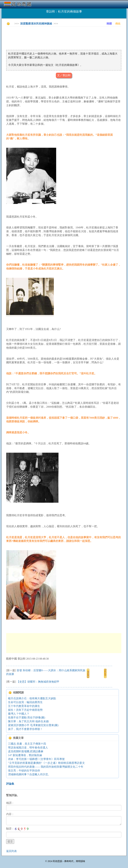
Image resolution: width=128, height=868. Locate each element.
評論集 (10, 784)
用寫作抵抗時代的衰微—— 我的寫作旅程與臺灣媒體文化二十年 (46, 767)
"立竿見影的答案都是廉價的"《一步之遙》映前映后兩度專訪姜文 (46, 763)
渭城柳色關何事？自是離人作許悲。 (29, 774)
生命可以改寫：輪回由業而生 (25, 702)
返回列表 (11, 851)
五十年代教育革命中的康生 (24, 706)
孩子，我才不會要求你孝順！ (25, 729)
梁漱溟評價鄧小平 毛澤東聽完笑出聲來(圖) (33, 725)
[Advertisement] (67, 37)
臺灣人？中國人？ (19, 714)
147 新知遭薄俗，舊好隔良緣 (25, 755)
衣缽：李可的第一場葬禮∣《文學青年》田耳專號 (36, 759)
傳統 (118, 24)
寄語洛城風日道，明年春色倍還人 (28, 748)
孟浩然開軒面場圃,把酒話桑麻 (26, 751)
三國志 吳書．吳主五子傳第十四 (27, 744)
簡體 (109, 24)
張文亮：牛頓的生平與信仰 (24, 771)
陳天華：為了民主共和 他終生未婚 (28, 721)
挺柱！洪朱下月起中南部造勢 (25, 710)
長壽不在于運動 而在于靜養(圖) (27, 718)
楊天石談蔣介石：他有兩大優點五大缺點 (32, 698)
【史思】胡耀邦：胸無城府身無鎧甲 (38, 682)
